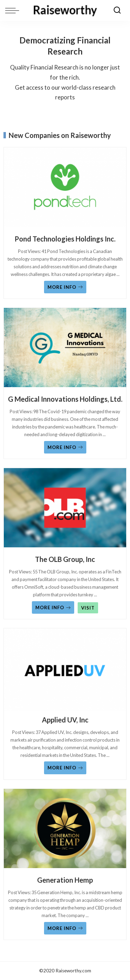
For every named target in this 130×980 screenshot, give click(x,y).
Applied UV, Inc (65, 720)
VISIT (88, 608)
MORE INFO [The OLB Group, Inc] (53, 607)
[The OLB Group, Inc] (65, 509)
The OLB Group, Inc (65, 559)
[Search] (117, 10)
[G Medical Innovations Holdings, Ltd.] (65, 349)
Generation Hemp (65, 880)
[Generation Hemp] (65, 830)
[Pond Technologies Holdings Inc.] (65, 189)
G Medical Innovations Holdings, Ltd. (65, 399)
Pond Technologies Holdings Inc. (65, 239)
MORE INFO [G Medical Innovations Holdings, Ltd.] (65, 447)
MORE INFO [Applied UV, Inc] (65, 768)
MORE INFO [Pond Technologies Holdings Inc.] (65, 287)
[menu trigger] (14, 10)
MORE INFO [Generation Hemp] (65, 928)
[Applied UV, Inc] (65, 670)
